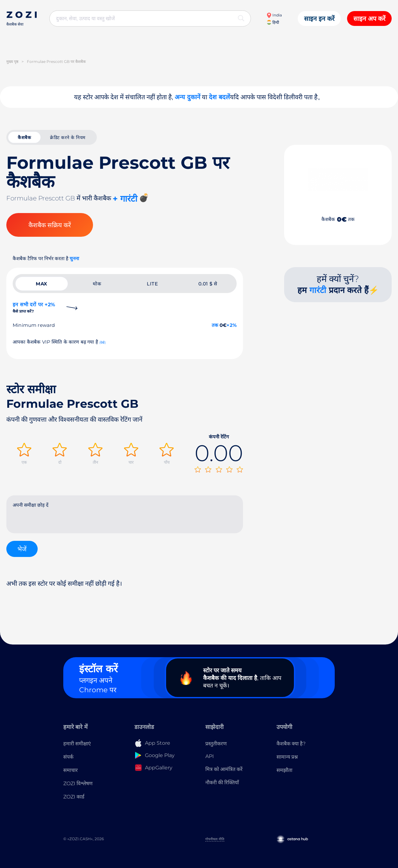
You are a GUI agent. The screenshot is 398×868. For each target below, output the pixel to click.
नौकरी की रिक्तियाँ (222, 782)
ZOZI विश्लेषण (78, 783)
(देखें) (103, 342)
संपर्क (68, 757)
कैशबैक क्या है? (291, 744)
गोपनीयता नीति (215, 839)
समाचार (71, 770)
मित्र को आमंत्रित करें (224, 769)
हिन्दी (273, 22)
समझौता (284, 770)
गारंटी (318, 290)
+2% (232, 325)
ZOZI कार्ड (74, 797)
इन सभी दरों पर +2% (34, 308)
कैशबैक (24, 138)
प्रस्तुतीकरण (216, 744)
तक (215, 325)
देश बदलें (219, 97)
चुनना (74, 258)
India (274, 15)
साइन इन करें (319, 19)
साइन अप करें (369, 19)
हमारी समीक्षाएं (77, 744)
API (210, 756)
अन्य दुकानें (187, 97)
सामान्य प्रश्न (287, 757)
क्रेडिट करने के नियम (68, 138)
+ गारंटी (125, 199)
